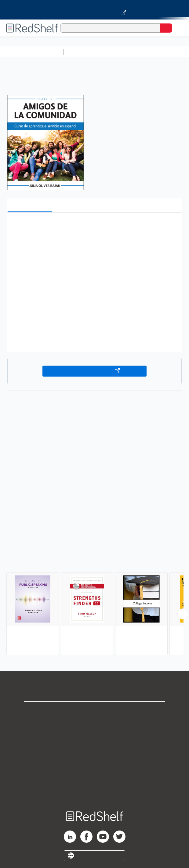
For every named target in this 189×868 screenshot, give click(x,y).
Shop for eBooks (95, 711)
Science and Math (120, 52)
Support (95, 725)
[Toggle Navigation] (178, 28)
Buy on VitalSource (94, 371)
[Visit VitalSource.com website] (94, 10)
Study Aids (82, 52)
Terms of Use (94, 751)
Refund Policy (95, 765)
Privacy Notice (94, 738)
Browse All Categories (32, 52)
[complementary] (94, 602)
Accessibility (95, 778)
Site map (95, 792)
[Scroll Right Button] (183, 614)
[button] (94, 227)
